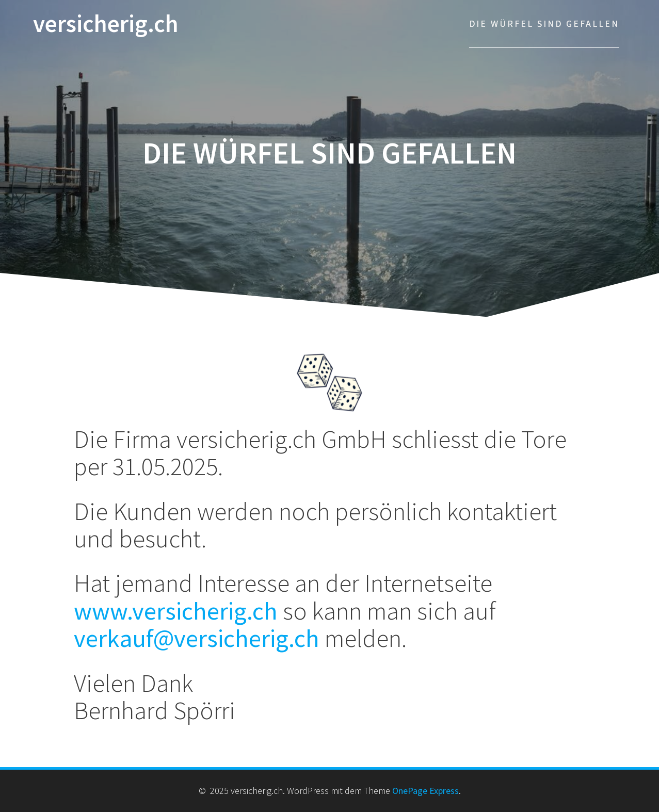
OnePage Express (425, 791)
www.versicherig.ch (176, 611)
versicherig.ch (106, 24)
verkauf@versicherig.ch (197, 638)
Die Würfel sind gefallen (544, 23)
